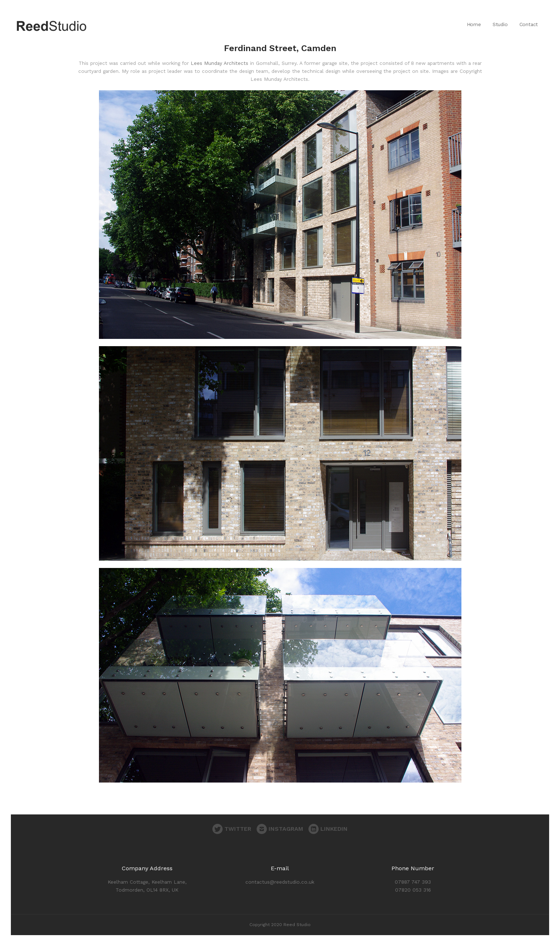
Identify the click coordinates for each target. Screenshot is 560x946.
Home (474, 24)
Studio (500, 24)
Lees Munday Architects (219, 63)
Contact (529, 24)
